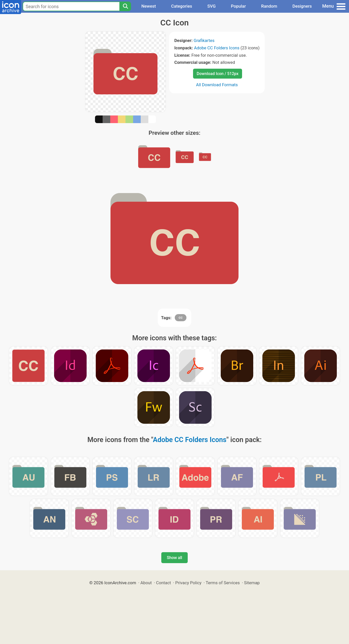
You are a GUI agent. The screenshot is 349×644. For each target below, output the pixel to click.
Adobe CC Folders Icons (217, 48)
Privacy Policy (188, 583)
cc (181, 317)
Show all (174, 558)
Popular (238, 6)
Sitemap (252, 583)
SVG (211, 6)
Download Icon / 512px (217, 74)
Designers (302, 6)
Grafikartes (204, 40)
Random (269, 6)
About (146, 583)
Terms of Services (223, 583)
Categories (182, 6)
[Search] (125, 6)
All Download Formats (217, 85)
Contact (163, 583)
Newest (148, 6)
